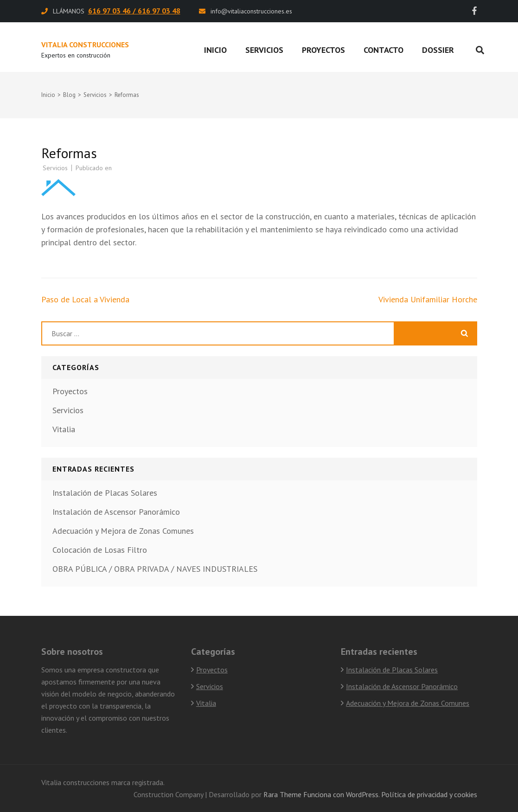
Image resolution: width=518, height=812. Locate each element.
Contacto (384, 50)
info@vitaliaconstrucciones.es (251, 11)
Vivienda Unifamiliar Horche (428, 299)
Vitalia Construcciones (85, 45)
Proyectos (323, 50)
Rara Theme (282, 794)
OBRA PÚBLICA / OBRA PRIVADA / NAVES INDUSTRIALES (155, 569)
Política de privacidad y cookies (429, 794)
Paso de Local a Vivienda (85, 299)
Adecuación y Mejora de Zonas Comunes (123, 531)
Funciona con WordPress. (341, 794)
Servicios (264, 50)
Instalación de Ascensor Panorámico (116, 512)
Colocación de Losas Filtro (100, 550)
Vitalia (64, 429)
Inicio (215, 50)
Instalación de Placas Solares (105, 493)
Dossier (438, 50)
